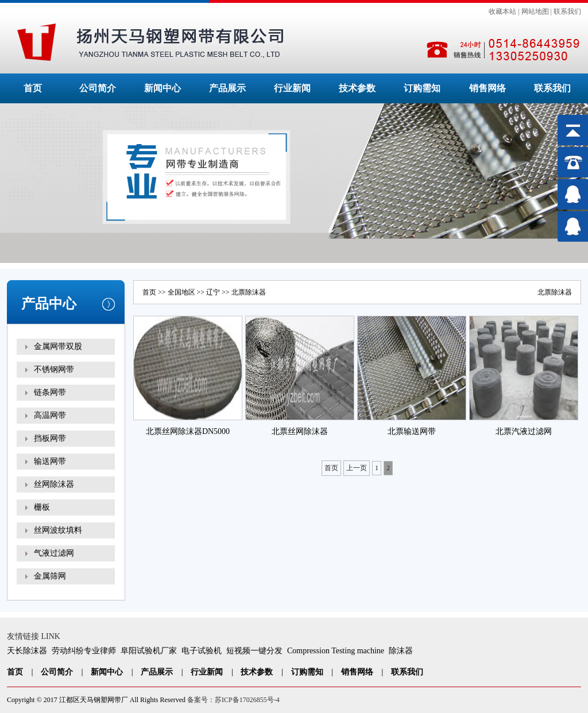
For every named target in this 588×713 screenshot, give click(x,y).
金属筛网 (50, 576)
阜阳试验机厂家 (149, 651)
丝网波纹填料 (58, 530)
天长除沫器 (27, 651)
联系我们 (567, 11)
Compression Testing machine (336, 651)
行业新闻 (292, 88)
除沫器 (401, 651)
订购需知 (422, 88)
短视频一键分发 (254, 651)
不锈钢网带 (54, 369)
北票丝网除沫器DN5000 (188, 431)
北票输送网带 (412, 431)
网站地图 (535, 11)
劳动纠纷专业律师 (84, 651)
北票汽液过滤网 (524, 431)
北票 (238, 292)
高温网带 (50, 415)
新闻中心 (163, 88)
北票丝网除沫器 (300, 431)
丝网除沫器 (54, 484)
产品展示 (227, 88)
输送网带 (50, 461)
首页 (33, 88)
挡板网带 (50, 438)
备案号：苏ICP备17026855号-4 (233, 700)
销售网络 (488, 88)
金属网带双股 (58, 346)
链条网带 (50, 392)
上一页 (357, 468)
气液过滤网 (54, 553)
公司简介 (98, 88)
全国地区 (181, 292)
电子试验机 (202, 651)
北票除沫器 (555, 292)
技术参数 (357, 88)
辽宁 (213, 292)
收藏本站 (502, 11)
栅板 (42, 507)
